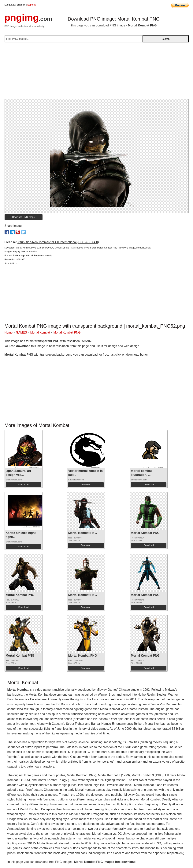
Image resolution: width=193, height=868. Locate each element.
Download (23, 485)
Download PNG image (23, 217)
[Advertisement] (97, 72)
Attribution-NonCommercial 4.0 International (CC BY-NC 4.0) (58, 242)
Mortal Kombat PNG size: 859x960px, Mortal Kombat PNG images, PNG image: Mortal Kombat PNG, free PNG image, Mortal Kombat (84, 248)
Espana (31, 5)
